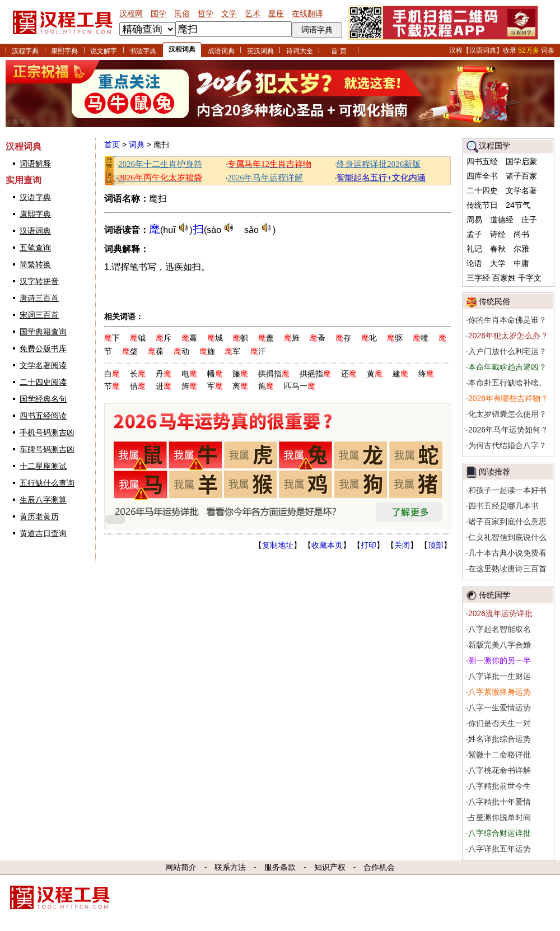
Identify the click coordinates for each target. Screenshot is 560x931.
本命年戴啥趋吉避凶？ (507, 367)
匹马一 (300, 386)
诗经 (498, 234)
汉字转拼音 (39, 281)
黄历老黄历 (39, 516)
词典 (137, 145)
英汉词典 (260, 51)
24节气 (518, 205)
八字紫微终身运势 (500, 692)
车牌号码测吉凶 (47, 449)
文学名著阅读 (43, 365)
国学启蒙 (521, 161)
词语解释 (35, 164)
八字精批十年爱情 (500, 802)
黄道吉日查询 (43, 533)
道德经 (502, 220)
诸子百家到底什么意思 (507, 522)
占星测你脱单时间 (500, 817)
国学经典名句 (43, 399)
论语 (474, 263)
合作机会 (379, 867)
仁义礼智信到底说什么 (507, 537)
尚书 (521, 234)
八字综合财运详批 (500, 833)
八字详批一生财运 (500, 676)
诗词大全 (300, 51)
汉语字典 (35, 197)
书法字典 (143, 51)
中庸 (521, 263)
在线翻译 (307, 13)
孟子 (474, 234)
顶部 (436, 545)
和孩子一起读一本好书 (507, 490)
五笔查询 (35, 248)
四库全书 (482, 176)
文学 (229, 13)
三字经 (478, 278)
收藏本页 (327, 545)
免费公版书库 (43, 348)
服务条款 (280, 867)
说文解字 (104, 51)
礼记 (474, 249)
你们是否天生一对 (500, 723)
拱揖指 (274, 374)
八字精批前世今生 (500, 786)
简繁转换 (35, 264)
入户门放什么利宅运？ (507, 351)
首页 (112, 145)
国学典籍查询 (43, 332)
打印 (368, 545)
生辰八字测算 (43, 500)
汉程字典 (25, 51)
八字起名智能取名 (500, 629)
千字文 (530, 278)
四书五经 (482, 161)
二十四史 (482, 190)
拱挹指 (315, 374)
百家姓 (504, 278)
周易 (474, 220)
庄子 (529, 220)
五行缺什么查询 (47, 483)
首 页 (339, 51)
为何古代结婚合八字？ (507, 445)
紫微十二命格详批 (500, 755)
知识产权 (330, 867)
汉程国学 (494, 146)
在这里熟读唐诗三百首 (507, 569)
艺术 (253, 13)
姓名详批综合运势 (500, 739)
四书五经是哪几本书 (503, 506)
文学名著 (521, 190)
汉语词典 (35, 231)
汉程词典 (182, 49)
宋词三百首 (39, 315)
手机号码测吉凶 (47, 432)
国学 (158, 13)
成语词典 (221, 51)
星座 (276, 13)
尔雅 (521, 249)
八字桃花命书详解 (500, 770)
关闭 (402, 545)
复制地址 (278, 545)
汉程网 (131, 13)
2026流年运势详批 (500, 613)
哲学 (206, 13)
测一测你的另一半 (500, 660)
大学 (498, 263)
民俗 (182, 13)
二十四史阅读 (43, 382)
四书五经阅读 (43, 416)
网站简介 (181, 867)
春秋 (498, 249)
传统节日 (482, 205)
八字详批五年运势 (500, 849)
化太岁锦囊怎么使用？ (507, 414)
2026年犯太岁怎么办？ (508, 336)
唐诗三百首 (39, 298)
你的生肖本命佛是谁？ (507, 320)
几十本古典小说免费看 (507, 553)
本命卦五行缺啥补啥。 (507, 383)
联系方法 (230, 867)
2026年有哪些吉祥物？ (508, 398)
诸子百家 (521, 176)
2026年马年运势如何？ (508, 430)
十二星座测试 (43, 466)
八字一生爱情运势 (500, 707)
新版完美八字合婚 (500, 645)
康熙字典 (64, 51)
